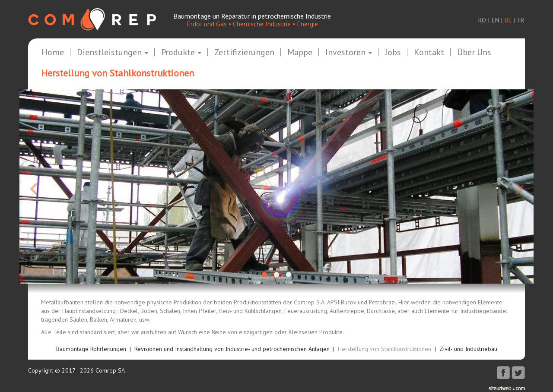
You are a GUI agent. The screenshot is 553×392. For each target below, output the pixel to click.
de (508, 20)
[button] (58, 187)
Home (53, 53)
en (495, 20)
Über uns (474, 53)
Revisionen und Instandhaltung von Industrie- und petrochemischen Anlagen (232, 349)
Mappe (300, 53)
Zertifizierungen (244, 53)
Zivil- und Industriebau (468, 349)
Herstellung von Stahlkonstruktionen (385, 349)
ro (482, 20)
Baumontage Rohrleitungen (91, 349)
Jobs (393, 53)
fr (521, 20)
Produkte (181, 53)
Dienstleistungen (113, 53)
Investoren (349, 53)
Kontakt (429, 53)
